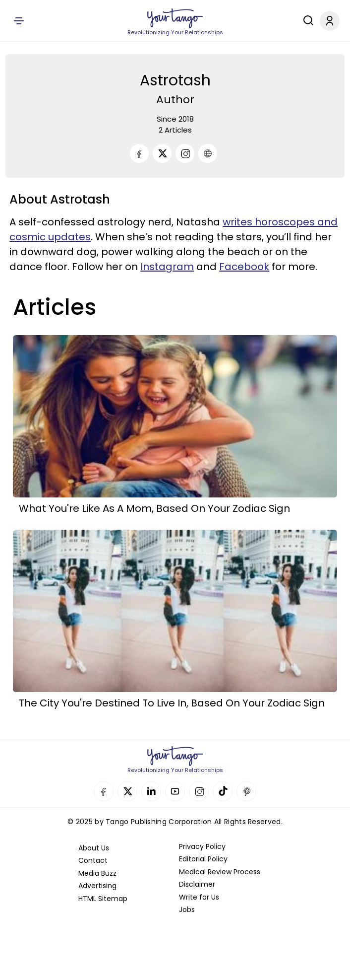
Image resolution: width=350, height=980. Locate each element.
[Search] (306, 20)
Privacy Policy (202, 846)
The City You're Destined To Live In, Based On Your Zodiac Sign (172, 703)
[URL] (208, 153)
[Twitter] (162, 153)
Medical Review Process (220, 872)
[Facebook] (139, 153)
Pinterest (246, 791)
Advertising (97, 886)
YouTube (175, 791)
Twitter (127, 791)
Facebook (244, 267)
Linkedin (151, 791)
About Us (94, 848)
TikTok (223, 791)
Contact (93, 860)
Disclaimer (197, 884)
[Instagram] (185, 153)
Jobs (187, 910)
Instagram (167, 267)
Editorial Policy (203, 859)
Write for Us (199, 897)
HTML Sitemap (103, 899)
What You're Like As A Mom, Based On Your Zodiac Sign (154, 508)
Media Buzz (97, 873)
